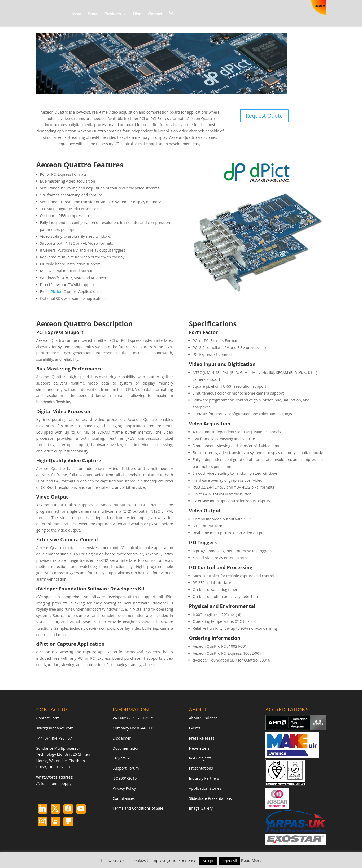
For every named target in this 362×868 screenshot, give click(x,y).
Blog (137, 14)
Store (93, 14)
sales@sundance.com (55, 728)
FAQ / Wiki (122, 758)
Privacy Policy (124, 788)
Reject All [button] (230, 861)
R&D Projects (200, 758)
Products (113, 14)
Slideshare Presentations (211, 798)
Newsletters (199, 748)
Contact (155, 14)
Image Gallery (201, 808)
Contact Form (48, 718)
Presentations (201, 768)
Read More (251, 860)
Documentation (126, 748)
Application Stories (205, 788)
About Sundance (203, 718)
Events (195, 728)
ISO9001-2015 (125, 778)
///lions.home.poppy (54, 783)
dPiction (56, 292)
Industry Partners (204, 778)
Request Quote (264, 116)
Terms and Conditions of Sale (138, 808)
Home (76, 14)
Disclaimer (122, 738)
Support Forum (126, 768)
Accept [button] (208, 861)
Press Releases (202, 738)
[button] (172, 18)
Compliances (124, 798)
